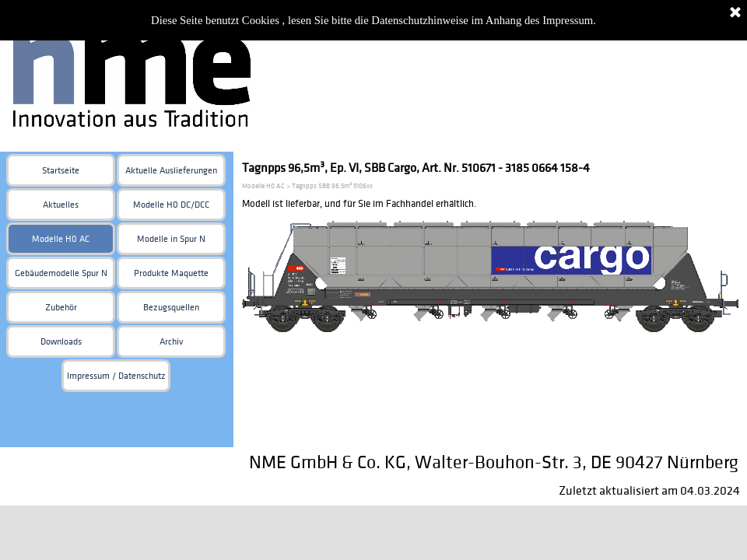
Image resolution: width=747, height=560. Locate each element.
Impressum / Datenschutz (116, 376)
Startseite (61, 171)
